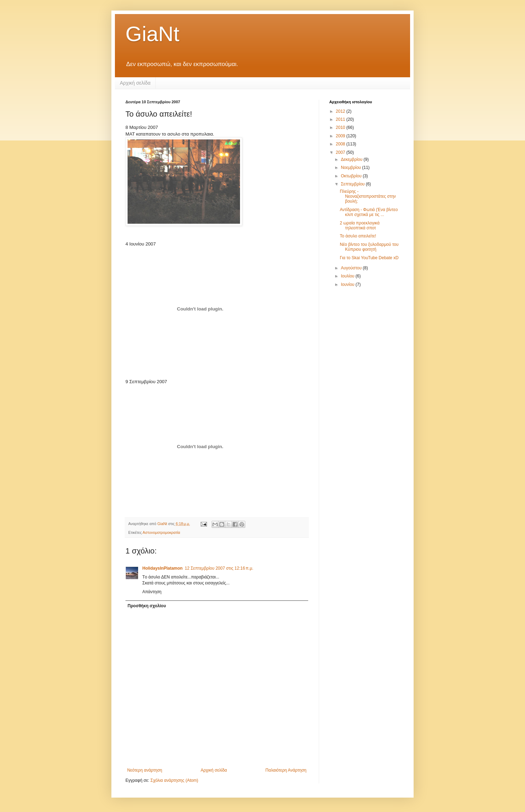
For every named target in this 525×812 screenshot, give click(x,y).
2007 (341, 152)
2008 (341, 144)
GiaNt (152, 34)
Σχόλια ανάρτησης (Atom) (174, 780)
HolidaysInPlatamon (163, 568)
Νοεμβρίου (352, 168)
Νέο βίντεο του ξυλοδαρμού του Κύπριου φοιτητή (369, 247)
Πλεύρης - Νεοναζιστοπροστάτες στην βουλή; (368, 197)
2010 (341, 127)
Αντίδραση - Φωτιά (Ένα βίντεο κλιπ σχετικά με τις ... (369, 212)
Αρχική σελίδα (135, 83)
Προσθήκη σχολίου (147, 606)
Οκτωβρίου (352, 176)
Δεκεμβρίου (352, 159)
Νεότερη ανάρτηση (145, 770)
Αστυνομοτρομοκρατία (161, 532)
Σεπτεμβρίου (353, 184)
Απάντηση (152, 592)
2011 (341, 119)
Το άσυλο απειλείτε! (358, 236)
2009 (341, 136)
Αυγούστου (352, 268)
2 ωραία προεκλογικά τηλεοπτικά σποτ (360, 225)
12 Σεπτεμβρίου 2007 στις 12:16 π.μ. (219, 568)
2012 (341, 111)
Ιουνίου (348, 284)
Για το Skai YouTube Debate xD (369, 258)
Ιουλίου (348, 276)
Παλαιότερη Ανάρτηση (286, 770)
